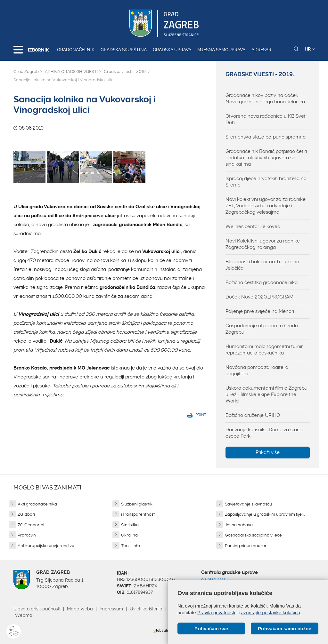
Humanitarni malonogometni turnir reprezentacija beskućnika (264, 350)
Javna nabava (239, 525)
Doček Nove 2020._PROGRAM (259, 297)
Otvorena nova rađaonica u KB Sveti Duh (266, 119)
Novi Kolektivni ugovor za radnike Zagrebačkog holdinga (263, 244)
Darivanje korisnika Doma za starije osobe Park (264, 433)
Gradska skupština (124, 50)
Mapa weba (80, 609)
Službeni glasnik (137, 504)
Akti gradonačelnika (37, 504)
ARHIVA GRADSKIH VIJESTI (71, 72)
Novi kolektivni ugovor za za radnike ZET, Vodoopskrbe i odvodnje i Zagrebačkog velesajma (266, 206)
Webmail (25, 615)
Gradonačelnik (76, 50)
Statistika (130, 525)
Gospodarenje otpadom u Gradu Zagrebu (262, 329)
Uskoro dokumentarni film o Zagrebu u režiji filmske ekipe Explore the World (266, 394)
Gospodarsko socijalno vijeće (253, 535)
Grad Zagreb (26, 72)
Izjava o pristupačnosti (37, 609)
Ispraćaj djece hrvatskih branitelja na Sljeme (266, 182)
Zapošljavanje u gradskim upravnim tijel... (265, 514)
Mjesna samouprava (221, 50)
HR (310, 49)
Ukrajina (129, 535)
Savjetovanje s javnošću (248, 504)
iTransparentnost (138, 514)
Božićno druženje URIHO (253, 415)
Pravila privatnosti (216, 612)
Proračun (27, 535)
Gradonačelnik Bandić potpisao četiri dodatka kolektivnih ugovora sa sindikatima (266, 158)
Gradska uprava (172, 50)
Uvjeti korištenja (146, 609)
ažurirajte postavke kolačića (270, 612)
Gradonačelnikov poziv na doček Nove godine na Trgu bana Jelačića (265, 99)
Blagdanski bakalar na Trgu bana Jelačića (262, 265)
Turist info (131, 546)
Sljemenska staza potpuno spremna (266, 137)
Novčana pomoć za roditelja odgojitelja (257, 370)
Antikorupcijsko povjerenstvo (46, 546)
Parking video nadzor (246, 546)
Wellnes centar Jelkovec (253, 227)
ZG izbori (26, 514)
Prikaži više (268, 452)
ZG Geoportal (31, 525)
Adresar (261, 50)
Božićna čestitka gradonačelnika (262, 282)
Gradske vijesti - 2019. (125, 72)
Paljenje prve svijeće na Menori (260, 311)
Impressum (111, 609)
